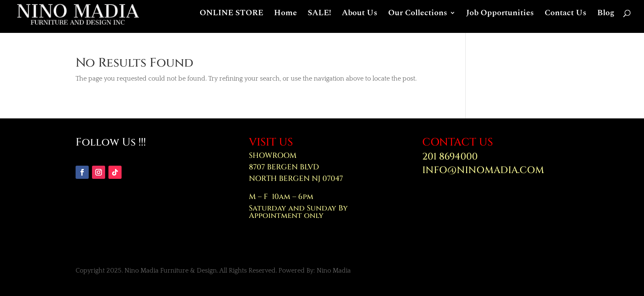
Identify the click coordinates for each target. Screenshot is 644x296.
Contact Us (566, 17)
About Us (360, 17)
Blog (606, 17)
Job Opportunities (500, 17)
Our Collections (418, 17)
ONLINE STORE (231, 17)
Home (285, 17)
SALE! (319, 17)
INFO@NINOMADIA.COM (483, 170)
